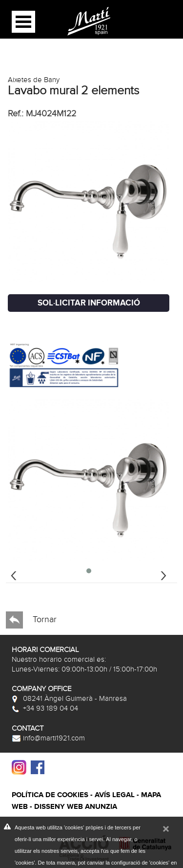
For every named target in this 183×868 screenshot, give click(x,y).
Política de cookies (50, 795)
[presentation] (14, 574)
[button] (89, 571)
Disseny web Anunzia (76, 807)
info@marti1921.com (48, 738)
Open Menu (23, 22)
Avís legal (115, 795)
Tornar (31, 620)
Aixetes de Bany (34, 80)
